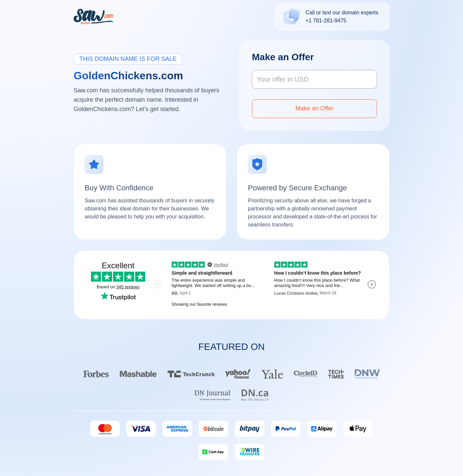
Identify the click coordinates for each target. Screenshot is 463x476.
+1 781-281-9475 (326, 21)
